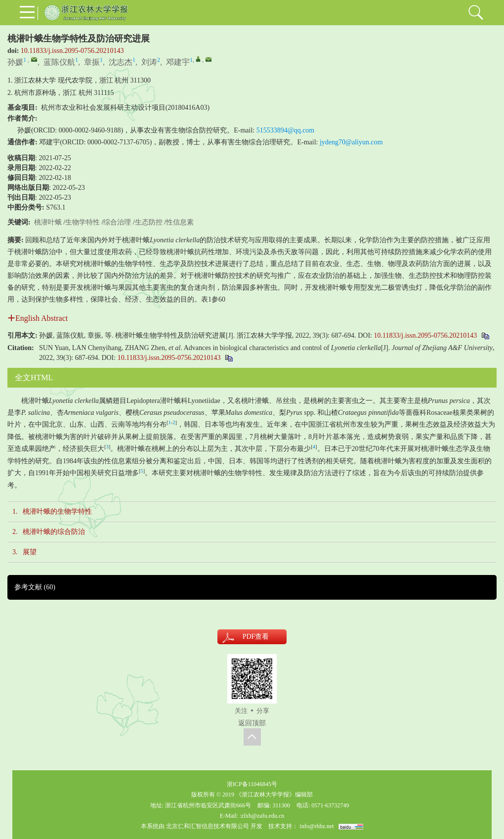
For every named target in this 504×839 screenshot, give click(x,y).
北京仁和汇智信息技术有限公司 (208, 826)
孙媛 (15, 62)
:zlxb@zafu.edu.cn (262, 816)
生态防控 (149, 222)
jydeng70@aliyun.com (351, 142)
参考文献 (35, 587)
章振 (92, 62)
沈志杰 (121, 62)
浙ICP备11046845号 (252, 784)
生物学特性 (83, 222)
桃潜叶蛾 (48, 222)
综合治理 (117, 222)
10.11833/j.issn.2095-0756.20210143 (72, 51)
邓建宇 (178, 62)
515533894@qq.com (286, 130)
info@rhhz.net (316, 826)
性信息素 (180, 222)
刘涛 (149, 62)
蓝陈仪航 (59, 62)
